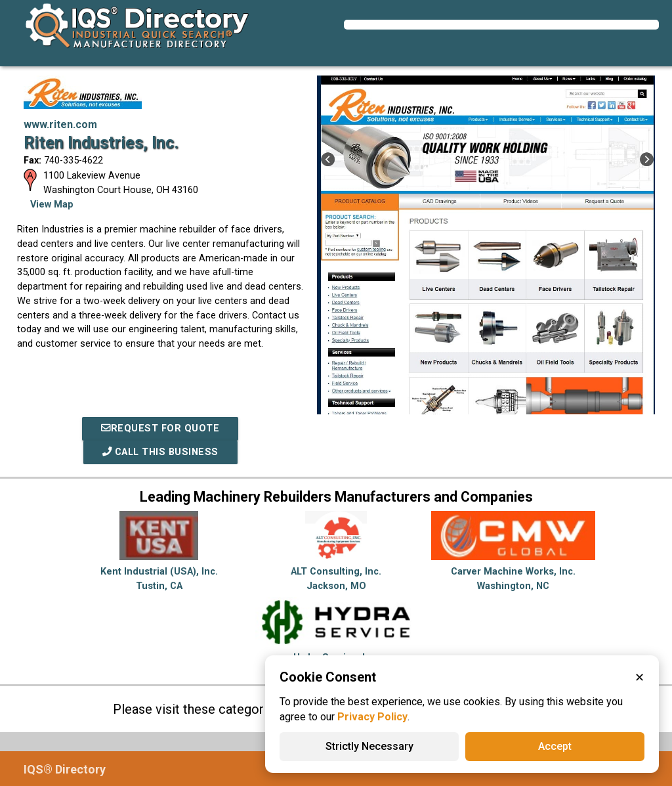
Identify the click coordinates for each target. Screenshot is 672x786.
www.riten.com (60, 124)
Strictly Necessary (369, 746)
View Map (52, 205)
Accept (555, 746)
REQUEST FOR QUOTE (160, 428)
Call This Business (160, 452)
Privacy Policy (372, 717)
